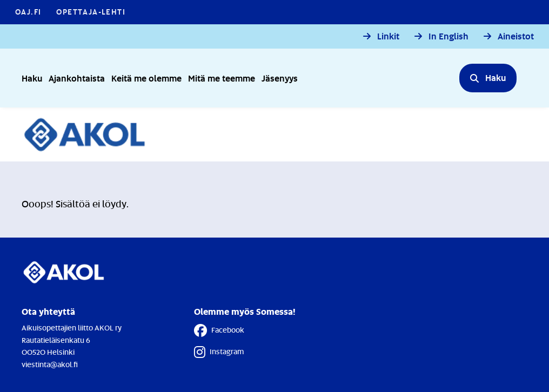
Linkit (388, 36)
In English (448, 36)
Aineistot (516, 36)
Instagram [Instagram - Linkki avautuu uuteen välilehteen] (219, 352)
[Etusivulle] (91, 134)
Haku (32, 78)
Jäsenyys (280, 78)
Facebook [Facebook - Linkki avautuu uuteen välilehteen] (219, 330)
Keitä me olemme (146, 78)
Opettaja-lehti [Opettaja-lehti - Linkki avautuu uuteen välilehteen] (91, 12)
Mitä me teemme (222, 78)
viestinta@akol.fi (50, 364)
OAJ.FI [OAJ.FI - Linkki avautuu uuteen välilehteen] (28, 12)
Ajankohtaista (77, 78)
